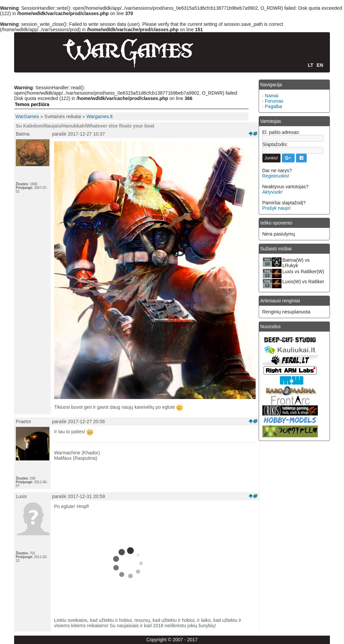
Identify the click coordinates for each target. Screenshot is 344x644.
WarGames (27, 116)
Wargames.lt (99, 116)
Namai (271, 96)
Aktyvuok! (273, 192)
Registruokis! (276, 176)
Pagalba (273, 106)
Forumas (274, 101)
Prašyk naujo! (277, 208)
